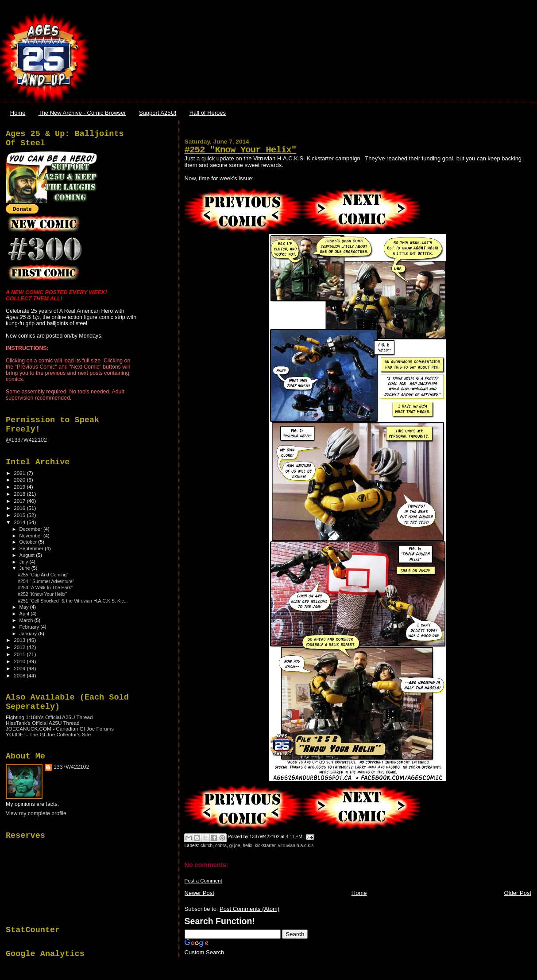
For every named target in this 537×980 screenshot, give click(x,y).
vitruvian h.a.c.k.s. (296, 846)
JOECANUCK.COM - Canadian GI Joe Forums (60, 729)
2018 (20, 494)
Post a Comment (203, 881)
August (28, 555)
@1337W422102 (26, 440)
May (25, 607)
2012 (20, 647)
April (25, 614)
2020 (20, 480)
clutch (207, 846)
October (29, 542)
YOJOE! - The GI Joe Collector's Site (48, 734)
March (27, 620)
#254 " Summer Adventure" (46, 581)
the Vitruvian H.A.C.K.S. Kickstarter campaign (302, 158)
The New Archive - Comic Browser (82, 113)
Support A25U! (158, 113)
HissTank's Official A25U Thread (43, 723)
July (25, 562)
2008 (20, 675)
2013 (20, 640)
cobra (221, 846)
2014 (20, 522)
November (31, 536)
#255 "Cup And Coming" (43, 575)
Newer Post (199, 893)
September (32, 548)
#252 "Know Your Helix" (241, 150)
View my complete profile (36, 813)
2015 (20, 515)
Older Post (518, 893)
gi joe (235, 846)
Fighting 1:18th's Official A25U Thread (49, 717)
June (25, 568)
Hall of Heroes (208, 113)
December (31, 529)
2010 (20, 661)
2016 (20, 508)
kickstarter (265, 846)
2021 (20, 473)
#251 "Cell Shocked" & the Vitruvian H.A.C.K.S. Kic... (73, 601)
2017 (20, 501)
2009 (20, 668)
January (29, 634)
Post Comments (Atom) (249, 909)
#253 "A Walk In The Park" (45, 587)
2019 (20, 487)
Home (18, 113)
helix (247, 846)
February (30, 627)
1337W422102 (71, 767)
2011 (20, 654)
